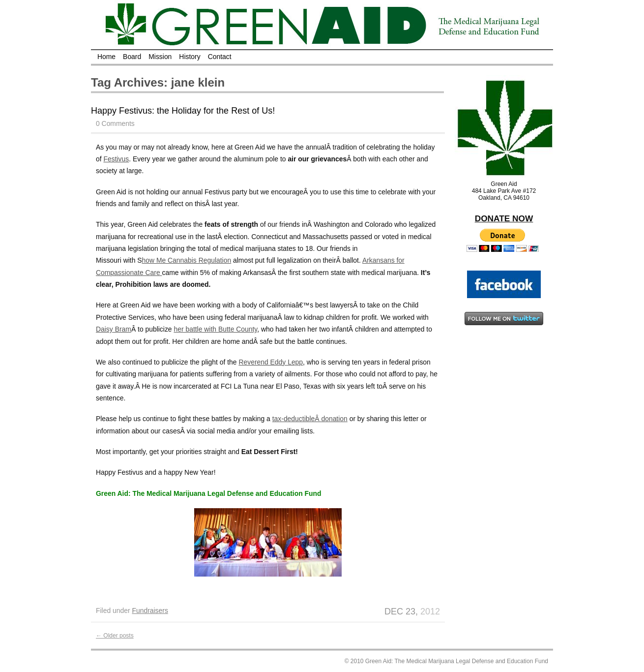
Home (106, 57)
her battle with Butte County (215, 329)
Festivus (116, 159)
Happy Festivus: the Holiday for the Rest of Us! (183, 111)
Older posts (115, 636)
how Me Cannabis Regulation (187, 260)
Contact (220, 57)
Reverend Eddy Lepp (271, 362)
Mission (160, 57)
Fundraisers (150, 611)
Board (132, 57)
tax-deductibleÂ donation (310, 419)
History (190, 57)
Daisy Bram (114, 329)
